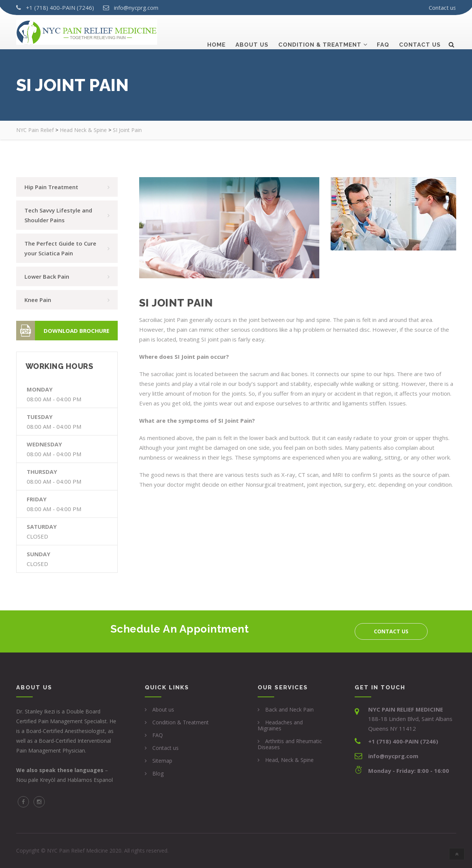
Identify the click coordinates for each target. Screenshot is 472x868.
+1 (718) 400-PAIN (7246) (60, 8)
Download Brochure (63, 331)
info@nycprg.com (136, 8)
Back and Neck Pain (289, 709)
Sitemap (162, 761)
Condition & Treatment (320, 33)
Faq (383, 33)
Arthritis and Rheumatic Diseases (290, 744)
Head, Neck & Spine (289, 760)
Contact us (442, 8)
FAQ (158, 735)
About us (252, 33)
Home (216, 33)
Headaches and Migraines (280, 725)
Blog (158, 773)
